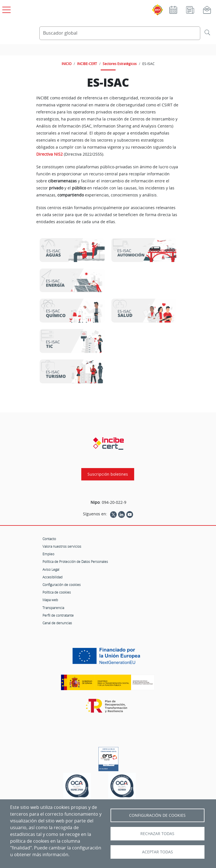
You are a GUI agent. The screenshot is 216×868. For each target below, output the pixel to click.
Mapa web (50, 600)
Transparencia (53, 608)
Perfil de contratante (58, 615)
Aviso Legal (51, 569)
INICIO (67, 64)
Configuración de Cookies (157, 815)
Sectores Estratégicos (120, 64)
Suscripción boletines (108, 474)
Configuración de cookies (62, 585)
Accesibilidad (52, 577)
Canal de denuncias (57, 623)
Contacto (49, 539)
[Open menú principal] (6, 9)
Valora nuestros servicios (62, 546)
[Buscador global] (120, 33)
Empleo (48, 554)
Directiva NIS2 (49, 154)
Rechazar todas (157, 834)
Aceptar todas (157, 852)
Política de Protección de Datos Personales (75, 561)
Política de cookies (57, 592)
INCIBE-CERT (87, 64)
